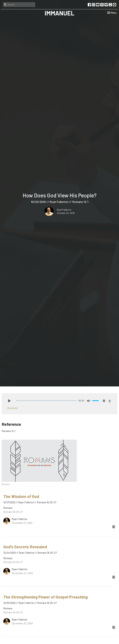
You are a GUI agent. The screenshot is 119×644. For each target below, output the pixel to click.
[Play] (9, 401)
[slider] (45, 401)
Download (12, 408)
